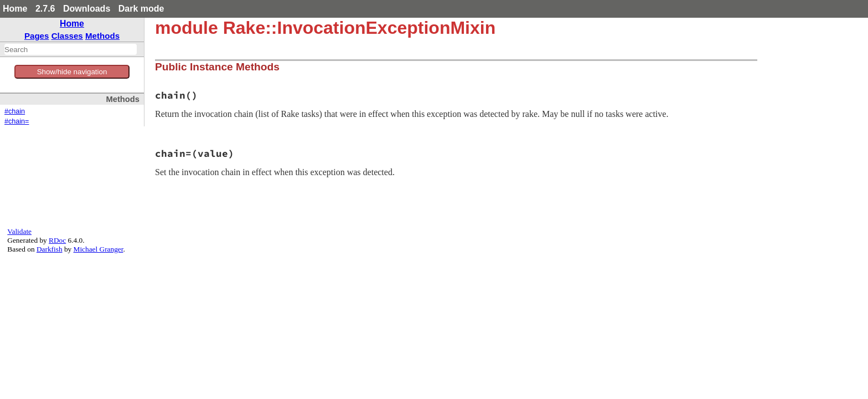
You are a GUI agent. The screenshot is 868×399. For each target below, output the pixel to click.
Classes (67, 36)
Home (15, 9)
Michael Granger (99, 249)
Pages (37, 36)
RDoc (57, 240)
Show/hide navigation (72, 72)
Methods (102, 36)
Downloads (87, 9)
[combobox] (71, 49)
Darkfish (50, 249)
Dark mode (141, 9)
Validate (19, 231)
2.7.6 (45, 9)
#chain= (17, 121)
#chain (15, 111)
